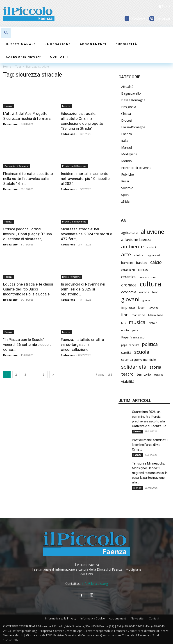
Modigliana (129, 154)
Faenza (9, 106)
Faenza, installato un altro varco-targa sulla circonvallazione (82, 345)
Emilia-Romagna (71, 277)
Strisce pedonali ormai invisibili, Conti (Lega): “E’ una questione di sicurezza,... (27, 234)
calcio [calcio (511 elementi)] (156, 262)
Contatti (154, 618)
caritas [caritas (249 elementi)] (143, 270)
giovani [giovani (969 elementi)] (130, 299)
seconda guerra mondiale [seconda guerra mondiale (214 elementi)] (139, 360)
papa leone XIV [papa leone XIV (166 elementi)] (130, 345)
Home (7, 67)
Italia (125, 141)
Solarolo (127, 188)
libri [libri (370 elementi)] (125, 315)
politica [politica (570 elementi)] (150, 344)
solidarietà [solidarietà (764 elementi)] (134, 367)
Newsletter (138, 618)
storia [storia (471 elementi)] (155, 367)
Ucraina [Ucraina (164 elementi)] (159, 375)
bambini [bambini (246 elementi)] (127, 263)
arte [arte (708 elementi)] (126, 254)
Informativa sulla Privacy (61, 618)
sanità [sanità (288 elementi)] (126, 352)
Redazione (10, 124)
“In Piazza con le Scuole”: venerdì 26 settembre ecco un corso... (28, 345)
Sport (125, 195)
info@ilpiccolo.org (95, 584)
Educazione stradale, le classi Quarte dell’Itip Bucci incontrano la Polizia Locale (28, 289)
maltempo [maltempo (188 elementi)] (138, 315)
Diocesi (127, 120)
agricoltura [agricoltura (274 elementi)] (129, 232)
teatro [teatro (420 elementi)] (127, 374)
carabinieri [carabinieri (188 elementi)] (128, 270)
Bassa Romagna (133, 100)
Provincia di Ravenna (17, 166)
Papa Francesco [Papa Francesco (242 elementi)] (133, 337)
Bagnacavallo (131, 93)
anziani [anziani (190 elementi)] (151, 247)
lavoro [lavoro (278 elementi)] (153, 307)
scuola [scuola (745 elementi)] (142, 352)
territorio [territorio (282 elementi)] (144, 374)
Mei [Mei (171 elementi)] (123, 323)
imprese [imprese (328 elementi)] (128, 307)
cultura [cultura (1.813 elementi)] (150, 284)
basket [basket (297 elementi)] (141, 263)
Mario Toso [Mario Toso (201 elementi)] (156, 315)
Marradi (127, 147)
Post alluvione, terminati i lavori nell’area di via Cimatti (150, 445)
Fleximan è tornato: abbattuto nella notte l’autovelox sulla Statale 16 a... (28, 179)
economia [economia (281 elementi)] (129, 292)
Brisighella (129, 107)
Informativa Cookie (93, 618)
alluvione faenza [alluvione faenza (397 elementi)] (136, 239)
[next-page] (53, 375)
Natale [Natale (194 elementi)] (153, 323)
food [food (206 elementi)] (155, 292)
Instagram (163, 19)
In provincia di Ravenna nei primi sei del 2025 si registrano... (83, 289)
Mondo (126, 161)
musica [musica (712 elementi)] (137, 322)
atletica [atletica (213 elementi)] (139, 255)
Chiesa (126, 114)
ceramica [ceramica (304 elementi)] (128, 277)
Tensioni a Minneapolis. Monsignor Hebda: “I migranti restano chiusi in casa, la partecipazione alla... (150, 473)
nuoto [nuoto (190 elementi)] (125, 330)
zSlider (126, 201)
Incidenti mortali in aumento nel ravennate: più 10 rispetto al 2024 (85, 179)
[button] (6, 33)
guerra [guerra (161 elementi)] (147, 300)
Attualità (127, 87)
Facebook (139, 19)
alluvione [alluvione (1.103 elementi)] (152, 232)
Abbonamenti (118, 618)
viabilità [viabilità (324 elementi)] (128, 382)
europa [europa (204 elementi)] (144, 292)
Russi (125, 181)
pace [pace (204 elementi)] (135, 330)
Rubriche (127, 174)
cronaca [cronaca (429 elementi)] (129, 285)
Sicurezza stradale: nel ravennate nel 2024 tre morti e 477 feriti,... (86, 234)
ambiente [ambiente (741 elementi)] (132, 246)
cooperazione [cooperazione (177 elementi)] (148, 277)
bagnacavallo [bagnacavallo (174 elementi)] (155, 255)
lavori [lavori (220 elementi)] (142, 308)
